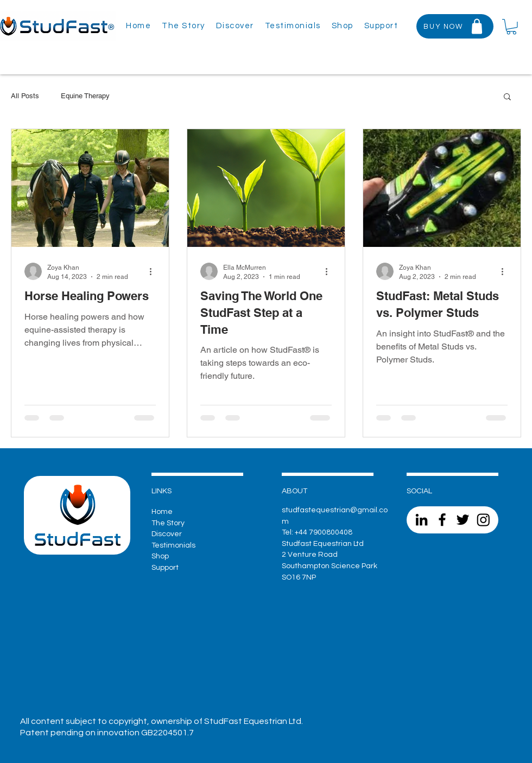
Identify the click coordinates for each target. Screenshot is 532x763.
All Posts (25, 96)
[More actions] (154, 271)
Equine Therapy (85, 96)
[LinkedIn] (422, 520)
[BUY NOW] (455, 26)
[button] (381, 26)
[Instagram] (483, 520)
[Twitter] (463, 520)
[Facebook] (442, 520)
